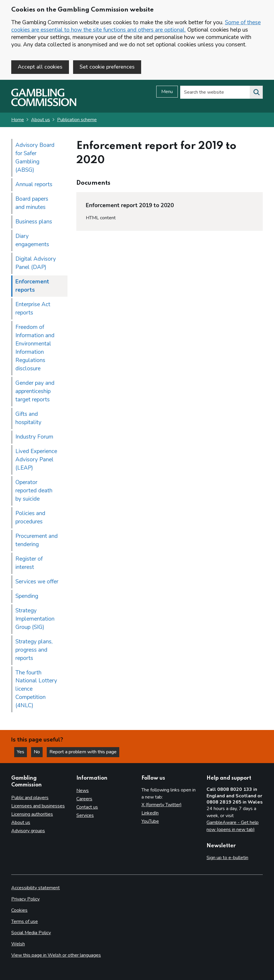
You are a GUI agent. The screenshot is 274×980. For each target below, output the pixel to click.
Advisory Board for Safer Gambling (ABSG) (35, 158)
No (38, 752)
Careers (84, 799)
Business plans (34, 222)
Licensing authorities (32, 814)
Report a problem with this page (83, 752)
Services (85, 815)
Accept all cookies (40, 67)
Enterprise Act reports (33, 309)
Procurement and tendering (37, 540)
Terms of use (25, 921)
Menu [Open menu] (167, 92)
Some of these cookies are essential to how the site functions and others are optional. (136, 26)
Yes (22, 752)
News (83, 791)
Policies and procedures (30, 517)
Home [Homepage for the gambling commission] (18, 120)
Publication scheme (77, 120)
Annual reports (34, 184)
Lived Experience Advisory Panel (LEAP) (36, 460)
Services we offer (37, 582)
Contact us (87, 807)
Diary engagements (32, 240)
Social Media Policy (31, 933)
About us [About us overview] (21, 822)
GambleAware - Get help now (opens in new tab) (233, 826)
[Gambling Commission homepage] (44, 105)
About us (41, 120)
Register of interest (29, 563)
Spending (27, 596)
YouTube (150, 821)
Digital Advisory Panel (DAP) (36, 263)
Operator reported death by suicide (34, 491)
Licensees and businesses (38, 806)
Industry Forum (34, 437)
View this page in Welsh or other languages (56, 955)
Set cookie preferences (107, 67)
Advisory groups (28, 831)
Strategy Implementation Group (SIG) (35, 619)
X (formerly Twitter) (162, 805)
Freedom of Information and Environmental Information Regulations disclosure (35, 348)
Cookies (19, 910)
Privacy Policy (25, 899)
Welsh (18, 944)
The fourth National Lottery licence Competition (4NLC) (36, 689)
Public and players (30, 798)
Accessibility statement (36, 888)
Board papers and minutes (32, 203)
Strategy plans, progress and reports (34, 650)
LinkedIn (150, 813)
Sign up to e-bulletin (227, 858)
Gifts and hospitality (28, 418)
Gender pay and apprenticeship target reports (35, 391)
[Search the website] (256, 92)
